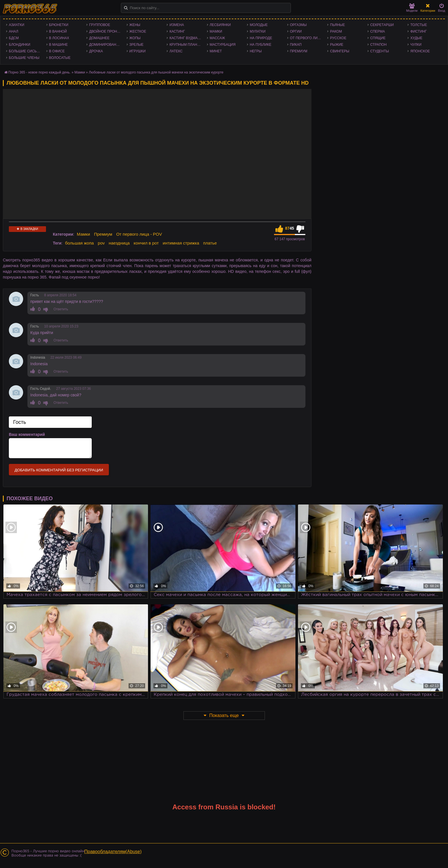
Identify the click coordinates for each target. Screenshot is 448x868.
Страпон (378, 45)
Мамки (216, 31)
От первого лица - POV (307, 38)
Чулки (416, 45)
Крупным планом (186, 45)
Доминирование (105, 45)
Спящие (378, 38)
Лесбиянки (220, 25)
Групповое (100, 25)
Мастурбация (223, 45)
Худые (416, 38)
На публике (261, 45)
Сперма (378, 31)
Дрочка (96, 51)
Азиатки (17, 25)
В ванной (58, 31)
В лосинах (59, 38)
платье (210, 243)
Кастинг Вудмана (186, 38)
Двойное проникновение (106, 31)
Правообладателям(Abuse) (113, 852)
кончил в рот (146, 243)
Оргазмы (298, 25)
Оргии (296, 31)
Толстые (419, 25)
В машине (59, 45)
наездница (119, 243)
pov (101, 243)
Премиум (299, 51)
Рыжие (337, 45)
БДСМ (14, 38)
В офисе (57, 51)
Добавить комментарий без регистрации (59, 470)
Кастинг (177, 31)
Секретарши (382, 25)
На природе (261, 38)
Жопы (135, 38)
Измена (177, 25)
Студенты (380, 51)
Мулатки (258, 31)
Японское (420, 51)
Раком (336, 31)
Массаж (217, 38)
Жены (135, 25)
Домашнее (99, 38)
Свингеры (340, 51)
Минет (216, 51)
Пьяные (337, 25)
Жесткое (138, 31)
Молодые (259, 25)
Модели (412, 8)
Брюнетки (59, 25)
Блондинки (20, 45)
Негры (256, 51)
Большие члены (24, 58)
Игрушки (138, 51)
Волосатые (60, 58)
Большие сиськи (25, 51)
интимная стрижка (181, 243)
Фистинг (418, 31)
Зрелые (137, 45)
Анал (14, 31)
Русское (338, 38)
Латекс (176, 51)
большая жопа (80, 243)
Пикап (296, 45)
